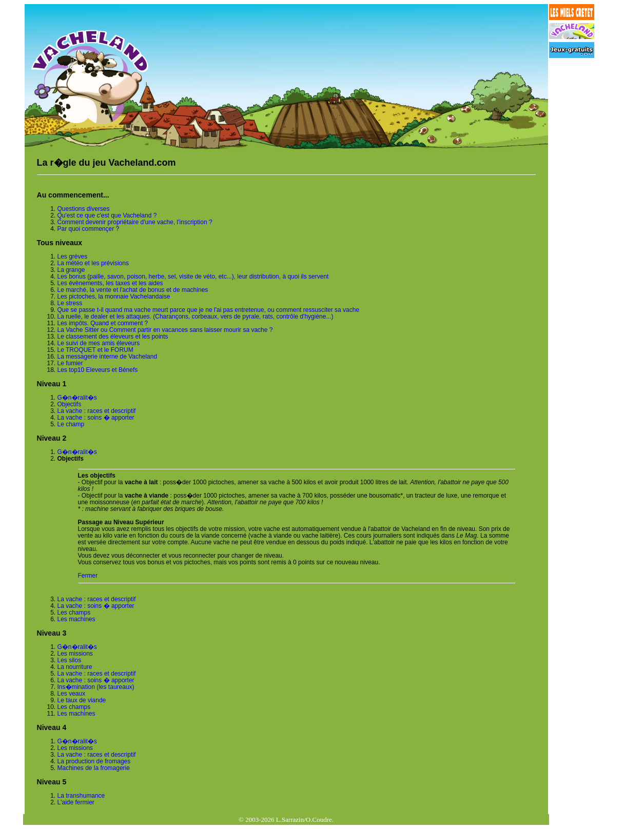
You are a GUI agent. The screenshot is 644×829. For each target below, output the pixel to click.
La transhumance (81, 796)
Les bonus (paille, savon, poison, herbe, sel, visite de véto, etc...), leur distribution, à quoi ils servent (193, 277)
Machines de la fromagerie (94, 768)
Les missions (75, 654)
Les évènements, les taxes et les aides (110, 283)
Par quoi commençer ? (89, 229)
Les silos (70, 660)
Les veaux (72, 694)
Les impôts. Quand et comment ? (103, 323)
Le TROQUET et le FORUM (95, 350)
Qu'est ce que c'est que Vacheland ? (107, 215)
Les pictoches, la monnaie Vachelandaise (114, 297)
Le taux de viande (82, 700)
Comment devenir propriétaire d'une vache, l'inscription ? (135, 222)
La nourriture (75, 667)
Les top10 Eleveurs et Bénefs (98, 370)
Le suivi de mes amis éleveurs (99, 343)
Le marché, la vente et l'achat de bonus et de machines (133, 290)
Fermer (88, 576)
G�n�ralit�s (77, 398)
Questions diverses (84, 209)
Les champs (74, 613)
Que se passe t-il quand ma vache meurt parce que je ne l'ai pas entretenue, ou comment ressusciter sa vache (209, 310)
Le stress (70, 303)
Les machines (76, 619)
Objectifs (70, 404)
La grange (71, 270)
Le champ (71, 424)
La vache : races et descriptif (97, 411)
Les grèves (73, 256)
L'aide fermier (76, 802)
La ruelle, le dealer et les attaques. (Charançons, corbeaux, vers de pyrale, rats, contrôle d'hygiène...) (196, 317)
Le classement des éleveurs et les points (113, 337)
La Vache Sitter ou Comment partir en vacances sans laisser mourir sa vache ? (165, 330)
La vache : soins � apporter (96, 418)
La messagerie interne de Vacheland (108, 357)
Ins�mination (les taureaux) (96, 687)
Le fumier (70, 363)
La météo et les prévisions (93, 263)
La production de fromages (94, 761)
